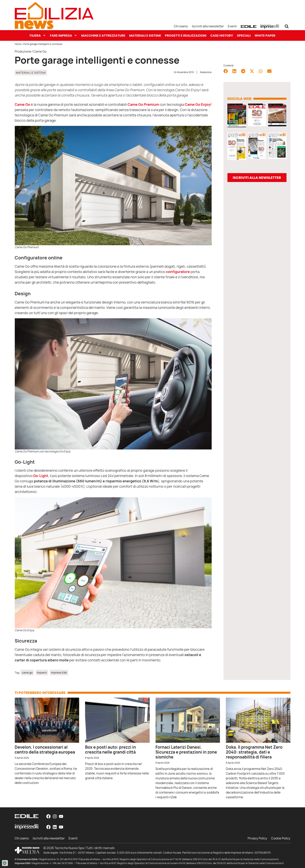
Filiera (38, 36)
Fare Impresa (64, 36)
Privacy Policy (257, 838)
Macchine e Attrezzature (103, 36)
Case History (222, 36)
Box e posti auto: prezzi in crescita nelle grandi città (110, 750)
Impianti (42, 673)
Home (18, 44)
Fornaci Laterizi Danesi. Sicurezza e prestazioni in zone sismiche (186, 752)
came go (27, 673)
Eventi (232, 26)
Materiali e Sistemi (145, 36)
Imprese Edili (59, 673)
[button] (287, 26)
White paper (265, 36)
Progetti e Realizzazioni (186, 36)
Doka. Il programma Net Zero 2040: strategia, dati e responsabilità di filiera (254, 752)
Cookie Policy (281, 838)
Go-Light (41, 476)
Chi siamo (181, 26)
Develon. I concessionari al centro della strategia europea (45, 750)
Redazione (206, 72)
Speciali (244, 36)
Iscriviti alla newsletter (208, 26)
